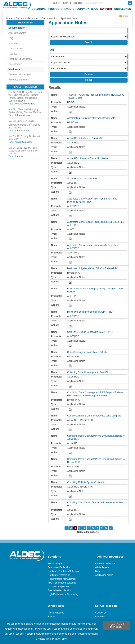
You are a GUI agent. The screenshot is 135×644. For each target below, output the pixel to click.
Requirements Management (62, 579)
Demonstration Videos (20, 74)
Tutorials (13, 54)
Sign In (67, 3)
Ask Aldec (100, 617)
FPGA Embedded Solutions (62, 583)
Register (78, 3)
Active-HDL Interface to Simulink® (85, 138)
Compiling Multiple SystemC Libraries (87, 482)
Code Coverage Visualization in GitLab (88, 352)
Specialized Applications (60, 590)
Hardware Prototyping (59, 575)
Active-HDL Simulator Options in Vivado (88, 158)
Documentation (17, 28)
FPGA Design (55, 564)
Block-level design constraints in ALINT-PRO (91, 312)
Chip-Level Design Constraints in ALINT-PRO (91, 332)
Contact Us (101, 613)
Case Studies (15, 64)
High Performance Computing (63, 594)
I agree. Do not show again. (116, 626)
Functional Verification (59, 567)
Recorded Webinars (19, 80)
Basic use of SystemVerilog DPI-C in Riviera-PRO (94, 268)
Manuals (13, 43)
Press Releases (56, 613)
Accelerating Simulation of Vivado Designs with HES (95, 118)
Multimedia (14, 69)
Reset (89, 80)
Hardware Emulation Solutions (63, 571)
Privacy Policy (59, 639)
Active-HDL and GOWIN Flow (83, 179)
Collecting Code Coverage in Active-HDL (89, 372)
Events (51, 617)
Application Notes (17, 33)
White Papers (15, 49)
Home (9, 18)
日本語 (56, 3)
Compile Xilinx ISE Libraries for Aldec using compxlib (95, 416)
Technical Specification (20, 59)
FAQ (11, 38)
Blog (97, 571)
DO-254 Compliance (58, 587)
